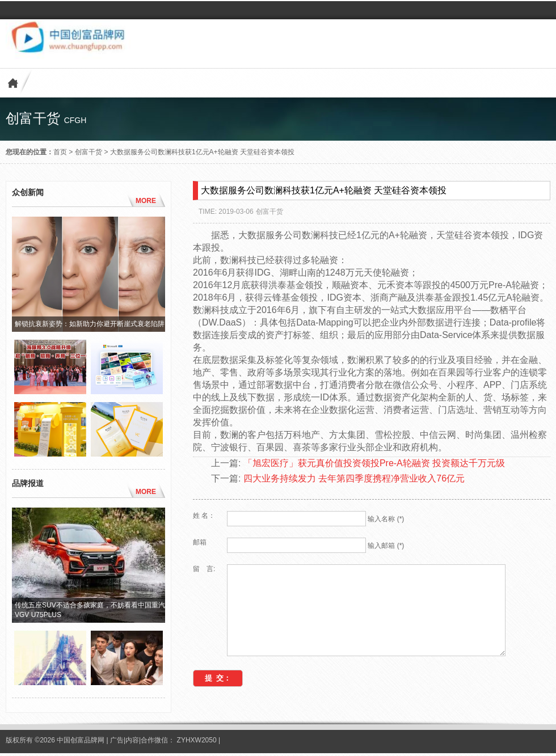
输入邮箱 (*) (386, 546)
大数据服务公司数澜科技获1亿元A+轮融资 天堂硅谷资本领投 (202, 152)
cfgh (75, 120)
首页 (60, 152)
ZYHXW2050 (198, 742)
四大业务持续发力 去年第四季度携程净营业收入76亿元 (354, 478)
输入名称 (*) (386, 519)
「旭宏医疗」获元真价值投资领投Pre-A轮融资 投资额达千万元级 (374, 463)
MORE (146, 201)
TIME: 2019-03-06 (226, 212)
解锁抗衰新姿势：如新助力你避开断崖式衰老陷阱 (90, 324)
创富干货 (89, 152)
